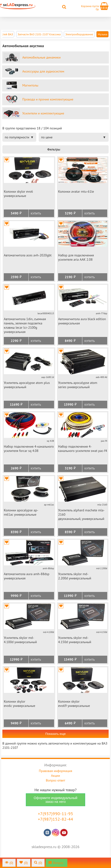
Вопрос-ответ (55, 780)
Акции (55, 776)
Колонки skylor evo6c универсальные (19, 704)
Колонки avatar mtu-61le (76, 191)
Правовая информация (55, 771)
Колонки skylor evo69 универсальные (74, 704)
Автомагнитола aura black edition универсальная (82, 321)
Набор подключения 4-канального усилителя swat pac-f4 (83, 449)
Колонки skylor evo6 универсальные (18, 194)
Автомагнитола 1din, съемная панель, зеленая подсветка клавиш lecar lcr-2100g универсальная (25, 325)
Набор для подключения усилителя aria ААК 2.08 (76, 257)
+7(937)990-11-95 (56, 814)
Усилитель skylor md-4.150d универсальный (75, 640)
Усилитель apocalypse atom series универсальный (78, 385)
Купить (36, 213)
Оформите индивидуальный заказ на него (55, 800)
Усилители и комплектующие (43, 113)
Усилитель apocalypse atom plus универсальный (27, 385)
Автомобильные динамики (42, 57)
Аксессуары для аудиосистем (43, 71)
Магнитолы (30, 85)
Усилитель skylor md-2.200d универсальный (75, 576)
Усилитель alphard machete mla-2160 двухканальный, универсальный (81, 514)
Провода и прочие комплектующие (48, 99)
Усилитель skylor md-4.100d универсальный (20, 640)
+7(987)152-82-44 (56, 819)
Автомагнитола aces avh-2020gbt (28, 255)
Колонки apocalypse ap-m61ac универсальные (21, 512)
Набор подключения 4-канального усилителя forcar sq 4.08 (29, 449)
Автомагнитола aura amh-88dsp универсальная (27, 576)
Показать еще (55, 734)
